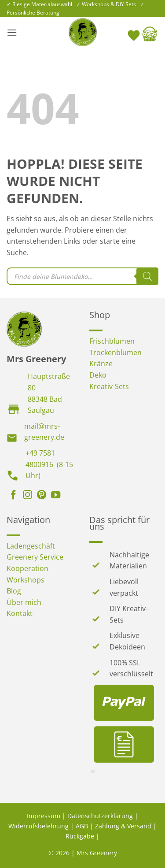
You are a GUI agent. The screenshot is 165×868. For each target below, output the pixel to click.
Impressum (44, 816)
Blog (14, 591)
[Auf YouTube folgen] (56, 496)
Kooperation (27, 568)
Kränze (101, 364)
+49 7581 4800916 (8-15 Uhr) (49, 464)
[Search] (147, 276)
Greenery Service (35, 557)
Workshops (26, 580)
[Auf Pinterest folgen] (42, 496)
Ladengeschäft (31, 546)
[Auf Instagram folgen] (27, 496)
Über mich (24, 602)
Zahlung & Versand (123, 826)
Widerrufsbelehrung (38, 826)
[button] (12, 32)
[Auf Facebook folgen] (13, 496)
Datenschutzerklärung (100, 816)
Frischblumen (112, 341)
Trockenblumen (115, 352)
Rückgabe (80, 836)
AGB (82, 826)
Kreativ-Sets (109, 386)
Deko (98, 375)
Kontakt (20, 613)
